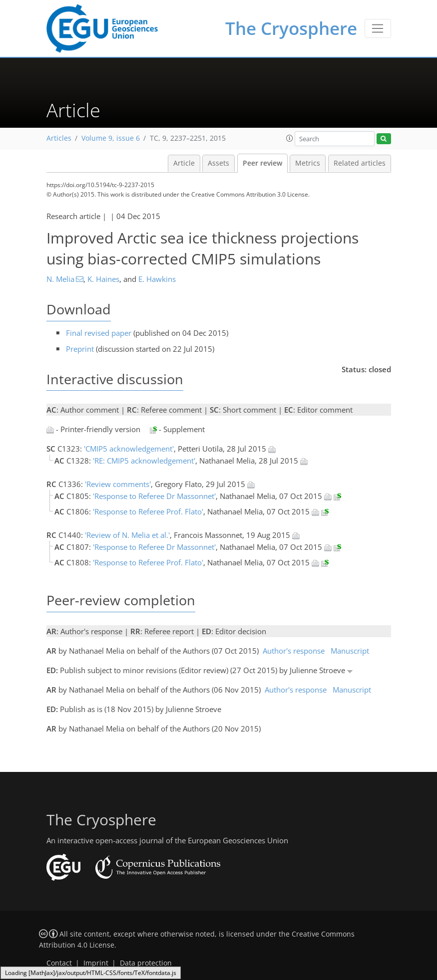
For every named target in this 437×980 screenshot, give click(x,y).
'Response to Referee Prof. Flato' (148, 511)
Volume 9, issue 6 (111, 138)
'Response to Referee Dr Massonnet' (154, 496)
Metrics (308, 163)
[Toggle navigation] (378, 28)
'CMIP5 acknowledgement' (129, 449)
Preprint (80, 349)
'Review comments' (118, 484)
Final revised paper (99, 333)
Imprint (96, 963)
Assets (218, 163)
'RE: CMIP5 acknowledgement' (144, 461)
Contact (59, 963)
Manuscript (350, 651)
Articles (59, 138)
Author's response (294, 651)
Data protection (146, 963)
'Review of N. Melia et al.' (127, 535)
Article (184, 163)
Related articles (360, 163)
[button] (290, 138)
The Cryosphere (291, 28)
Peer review (262, 163)
